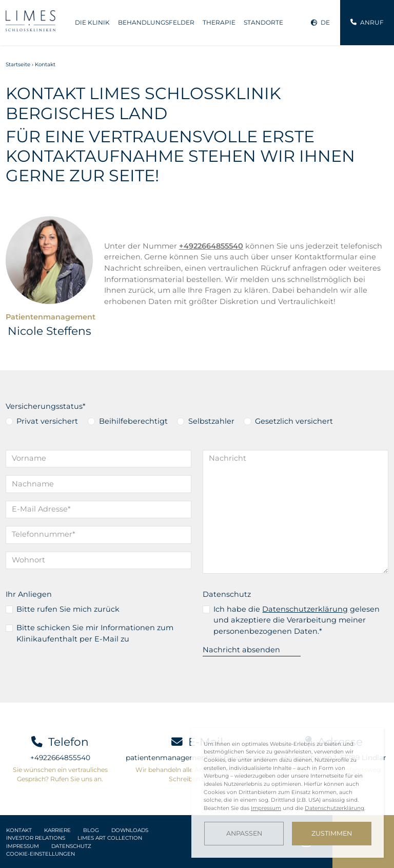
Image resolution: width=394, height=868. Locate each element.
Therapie (219, 22)
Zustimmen (332, 833)
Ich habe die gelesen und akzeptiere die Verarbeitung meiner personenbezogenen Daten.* (297, 620)
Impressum (23, 846)
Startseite (18, 64)
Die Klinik (92, 22)
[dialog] (288, 793)
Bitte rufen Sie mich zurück (68, 609)
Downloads (130, 830)
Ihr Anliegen (29, 594)
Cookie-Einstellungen (41, 854)
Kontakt (19, 830)
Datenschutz (227, 594)
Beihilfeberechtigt (133, 421)
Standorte (263, 22)
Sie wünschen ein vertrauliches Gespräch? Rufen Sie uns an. (60, 774)
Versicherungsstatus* (46, 406)
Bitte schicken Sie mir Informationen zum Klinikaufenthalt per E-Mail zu (95, 633)
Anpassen (244, 833)
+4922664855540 (60, 758)
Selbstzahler (211, 421)
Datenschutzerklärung (305, 609)
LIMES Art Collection (110, 838)
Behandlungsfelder (156, 22)
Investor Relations (36, 838)
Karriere (57, 830)
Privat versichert (47, 421)
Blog (91, 830)
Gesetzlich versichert (294, 421)
